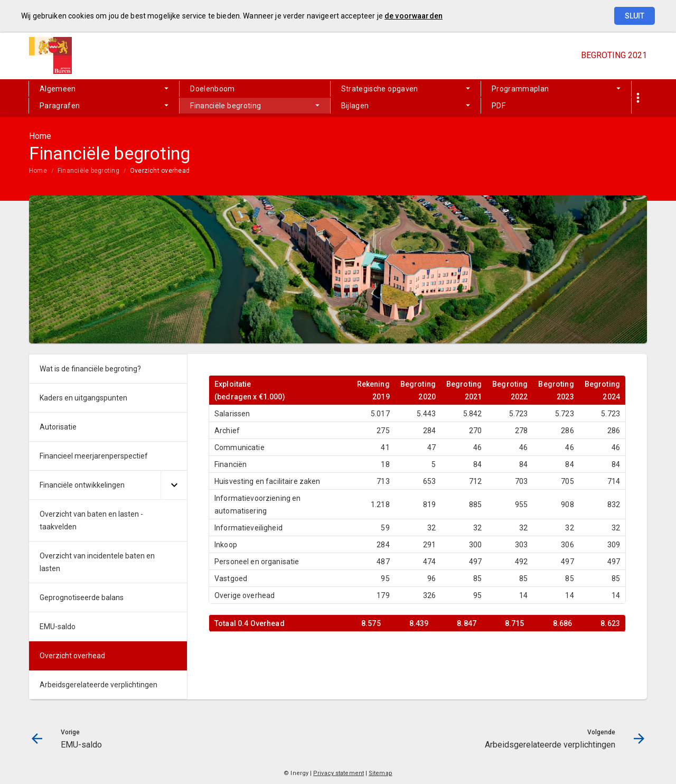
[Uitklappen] (174, 485)
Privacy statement (339, 773)
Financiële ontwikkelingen (82, 485)
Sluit (635, 16)
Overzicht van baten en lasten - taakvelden (91, 520)
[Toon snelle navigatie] (638, 98)
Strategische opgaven (380, 89)
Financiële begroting (226, 106)
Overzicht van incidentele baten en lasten (97, 562)
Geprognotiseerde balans (82, 598)
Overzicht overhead (160, 171)
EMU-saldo (58, 627)
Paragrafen (60, 106)
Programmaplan (520, 89)
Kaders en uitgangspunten (83, 398)
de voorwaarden (414, 16)
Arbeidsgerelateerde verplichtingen (98, 685)
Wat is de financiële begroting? (90, 369)
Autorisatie (58, 427)
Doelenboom (213, 89)
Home (38, 171)
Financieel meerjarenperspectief (94, 456)
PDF (499, 106)
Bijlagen (355, 106)
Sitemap (381, 773)
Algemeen (58, 89)
